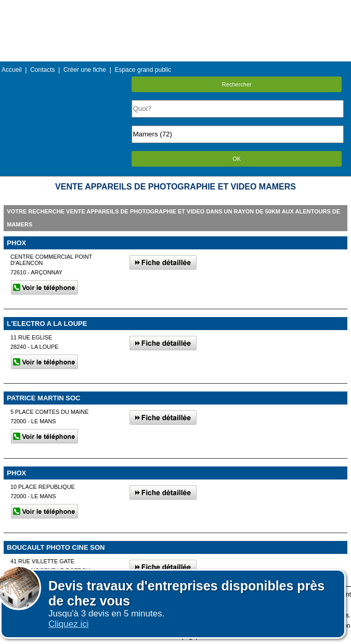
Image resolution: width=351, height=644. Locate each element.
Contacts (42, 70)
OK (237, 159)
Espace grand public (143, 70)
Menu (175, 8)
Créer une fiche (85, 70)
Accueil (12, 70)
